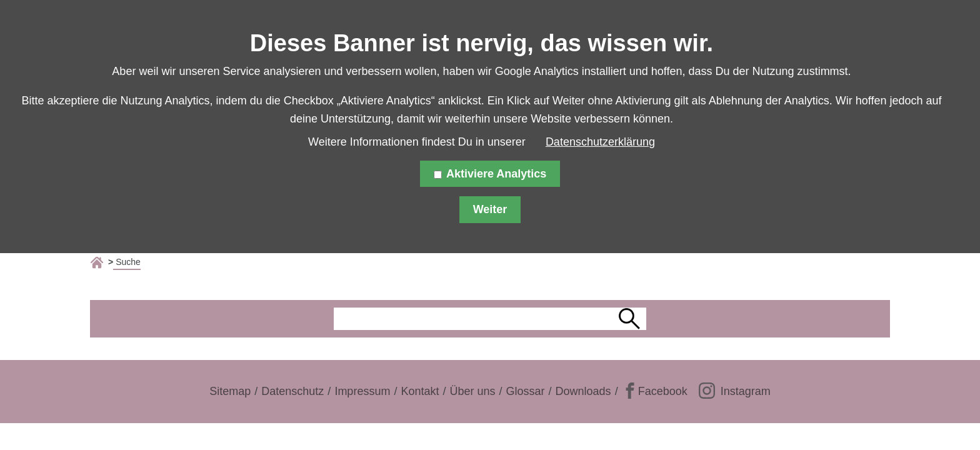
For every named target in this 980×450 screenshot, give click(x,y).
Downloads (583, 391)
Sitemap (230, 391)
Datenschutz (292, 391)
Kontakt (420, 391)
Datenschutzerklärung (600, 142)
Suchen (631, 319)
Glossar (526, 391)
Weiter (490, 209)
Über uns (472, 391)
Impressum (362, 391)
